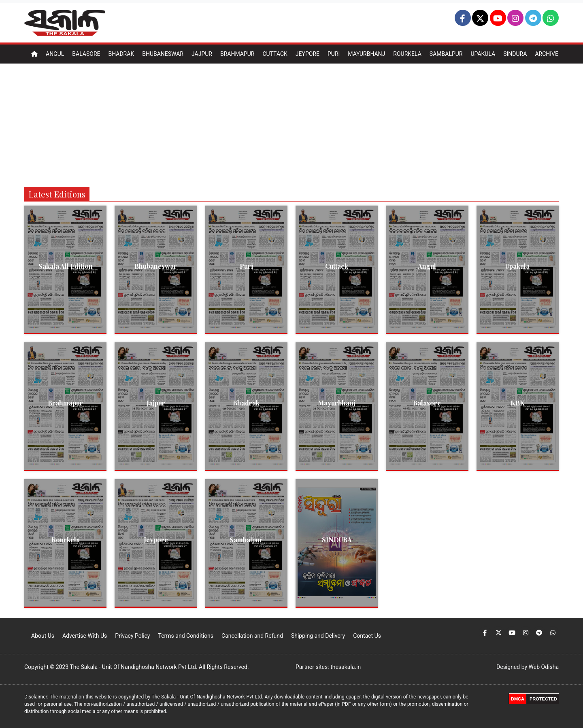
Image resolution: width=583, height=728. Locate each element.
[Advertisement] (291, 124)
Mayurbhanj (366, 54)
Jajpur (202, 54)
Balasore (86, 54)
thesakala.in (346, 667)
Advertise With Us (85, 636)
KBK (518, 403)
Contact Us (367, 636)
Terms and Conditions (186, 636)
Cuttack (275, 54)
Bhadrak (121, 54)
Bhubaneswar (163, 54)
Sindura (515, 54)
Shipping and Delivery (318, 636)
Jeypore (307, 54)
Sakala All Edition (66, 266)
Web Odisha (544, 667)
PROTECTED (543, 699)
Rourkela (407, 54)
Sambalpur (446, 54)
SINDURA (337, 540)
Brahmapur (237, 54)
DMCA (518, 699)
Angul (55, 54)
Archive (547, 54)
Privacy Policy (132, 636)
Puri (334, 54)
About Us (43, 636)
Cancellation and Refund (252, 636)
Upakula (483, 54)
